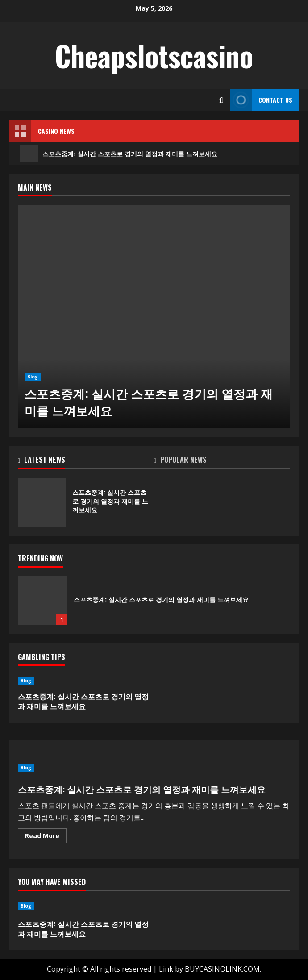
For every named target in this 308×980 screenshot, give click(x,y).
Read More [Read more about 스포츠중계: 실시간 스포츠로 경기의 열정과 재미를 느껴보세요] (46, 837)
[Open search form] (221, 100)
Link (166, 969)
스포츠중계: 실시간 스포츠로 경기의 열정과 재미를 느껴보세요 (119, 154)
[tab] (86, 461)
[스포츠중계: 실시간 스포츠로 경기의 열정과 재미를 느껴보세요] (154, 316)
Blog (33, 377)
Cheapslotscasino (154, 55)
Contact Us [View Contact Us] (261, 100)
